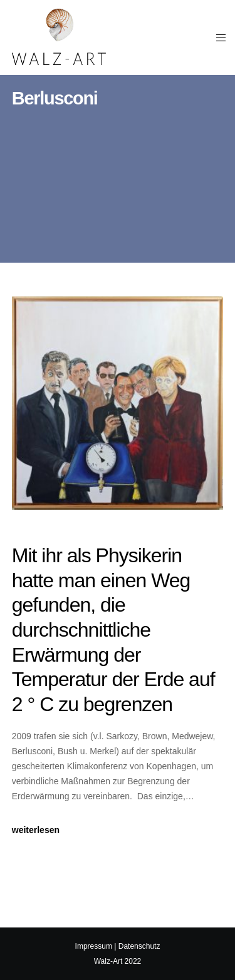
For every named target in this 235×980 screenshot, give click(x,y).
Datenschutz (139, 946)
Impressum (94, 946)
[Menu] (217, 38)
